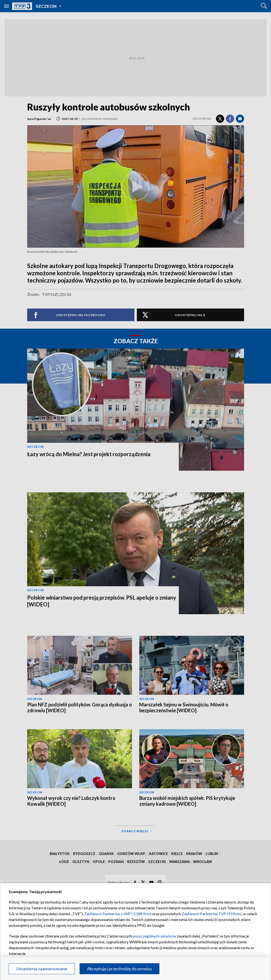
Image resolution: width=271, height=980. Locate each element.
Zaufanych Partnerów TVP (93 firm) (212, 914)
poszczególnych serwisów (154, 936)
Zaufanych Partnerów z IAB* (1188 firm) (118, 914)
